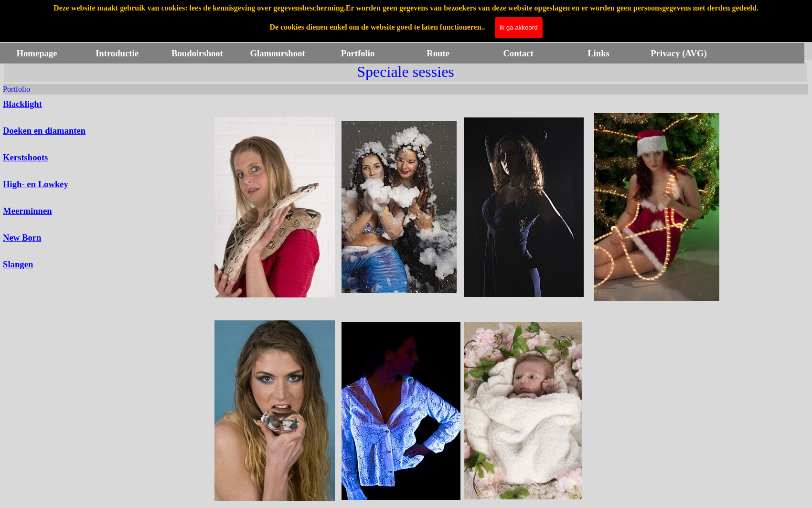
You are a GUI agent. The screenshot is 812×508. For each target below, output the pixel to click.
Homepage (37, 53)
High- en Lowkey (36, 184)
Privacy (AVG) (678, 53)
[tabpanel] (62, 184)
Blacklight (22, 104)
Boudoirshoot (197, 53)
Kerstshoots (25, 157)
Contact (518, 53)
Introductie (117, 53)
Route (438, 53)
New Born (22, 238)
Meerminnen (27, 211)
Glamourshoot (277, 53)
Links (598, 53)
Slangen (18, 264)
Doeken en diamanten (44, 131)
